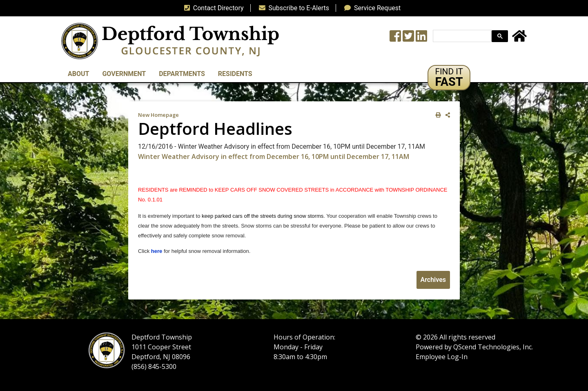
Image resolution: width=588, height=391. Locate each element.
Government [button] (124, 74)
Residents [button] (235, 74)
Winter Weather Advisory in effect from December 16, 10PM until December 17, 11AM (274, 156)
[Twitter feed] (408, 39)
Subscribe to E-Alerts (293, 8)
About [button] (78, 74)
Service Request (371, 8)
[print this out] (437, 115)
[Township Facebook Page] (395, 39)
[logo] (170, 41)
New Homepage (158, 115)
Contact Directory (212, 8)
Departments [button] (182, 74)
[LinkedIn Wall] (421, 39)
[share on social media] (446, 115)
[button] (449, 78)
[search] (461, 36)
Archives (433, 280)
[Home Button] (519, 39)
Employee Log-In (442, 357)
